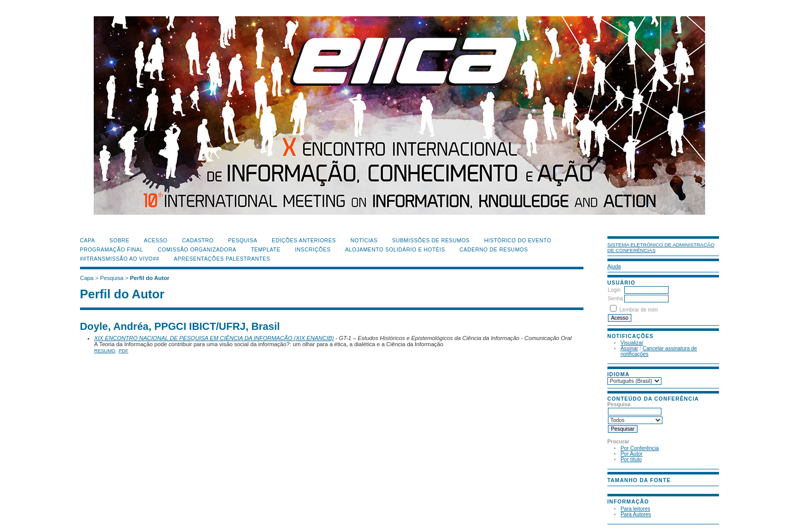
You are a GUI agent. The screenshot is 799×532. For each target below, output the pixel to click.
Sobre (119, 241)
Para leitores (635, 509)
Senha (616, 299)
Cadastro (198, 241)
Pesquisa (243, 241)
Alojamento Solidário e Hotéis (395, 250)
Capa (88, 241)
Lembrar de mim (639, 310)
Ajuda (614, 267)
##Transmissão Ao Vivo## (120, 259)
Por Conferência (640, 448)
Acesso (155, 241)
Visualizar (632, 343)
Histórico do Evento (518, 241)
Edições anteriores (304, 241)
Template (265, 250)
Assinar (630, 348)
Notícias (364, 241)
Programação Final (112, 250)
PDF (124, 351)
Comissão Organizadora (197, 250)
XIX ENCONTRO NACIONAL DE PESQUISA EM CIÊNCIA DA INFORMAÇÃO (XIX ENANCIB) (214, 338)
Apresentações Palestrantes (222, 259)
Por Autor (632, 454)
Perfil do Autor (150, 278)
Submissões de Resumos (431, 241)
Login (614, 290)
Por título (631, 459)
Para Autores (636, 514)
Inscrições (313, 250)
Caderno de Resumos (494, 250)
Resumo (105, 351)
